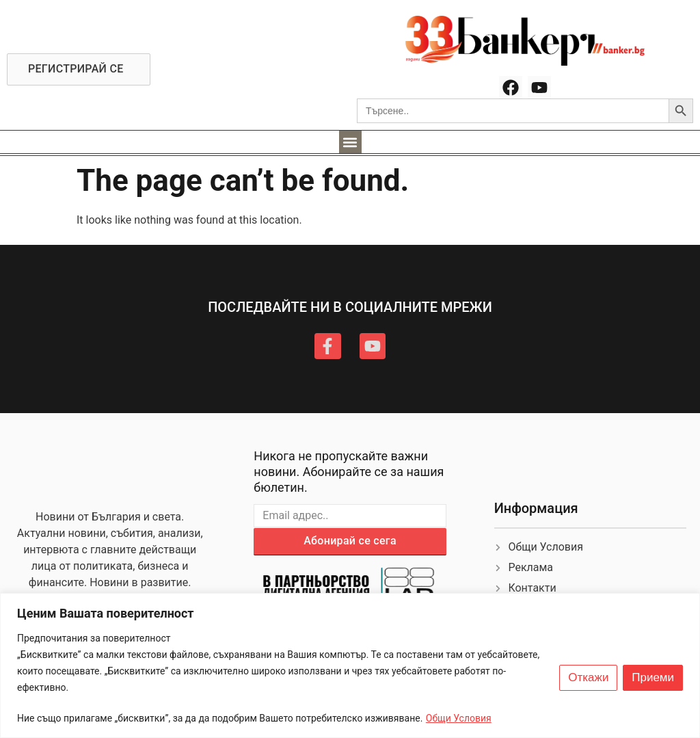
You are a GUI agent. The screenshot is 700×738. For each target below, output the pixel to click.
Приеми (653, 678)
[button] (350, 142)
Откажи (588, 678)
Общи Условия (459, 718)
